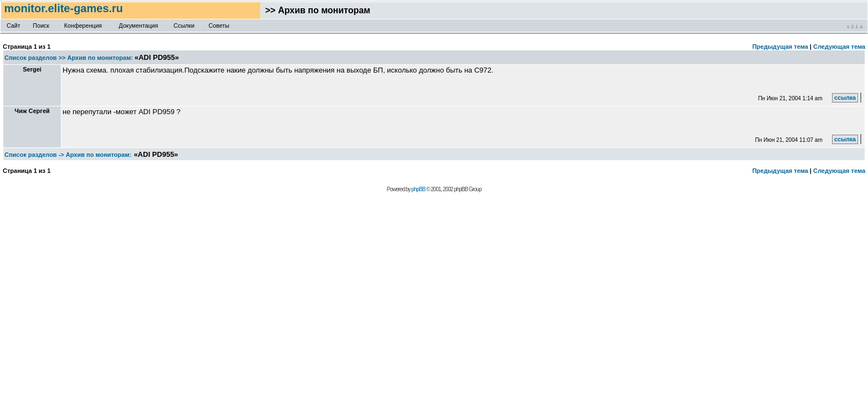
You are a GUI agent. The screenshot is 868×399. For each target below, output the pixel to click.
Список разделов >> (35, 58)
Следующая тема (839, 47)
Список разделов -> (34, 155)
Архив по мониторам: (100, 58)
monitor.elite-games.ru (65, 8)
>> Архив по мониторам (315, 10)
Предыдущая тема (780, 47)
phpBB (418, 189)
